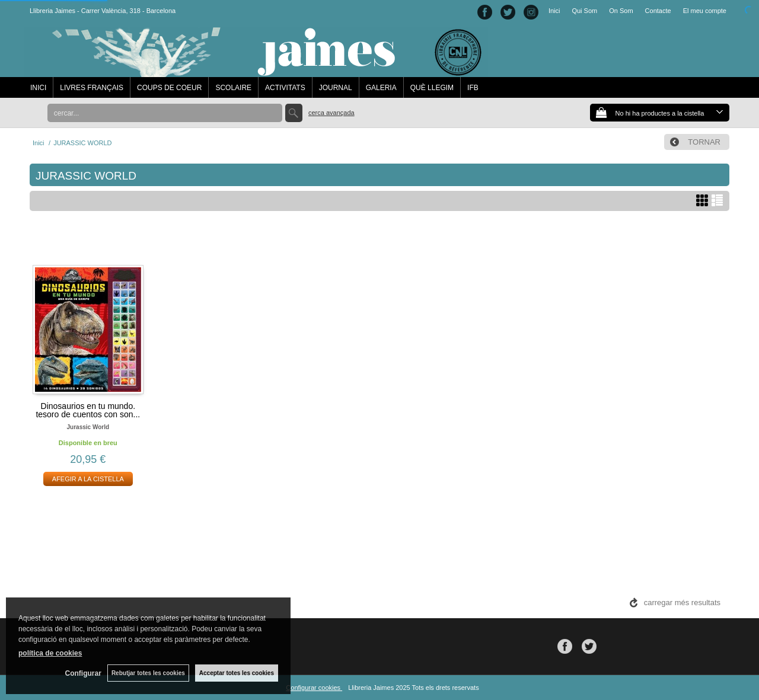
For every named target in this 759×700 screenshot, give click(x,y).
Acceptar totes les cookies (237, 673)
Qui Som (584, 11)
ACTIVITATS (285, 88)
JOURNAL (336, 88)
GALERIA (381, 88)
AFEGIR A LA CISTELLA (88, 479)
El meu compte (705, 11)
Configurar (83, 673)
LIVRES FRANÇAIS (92, 88)
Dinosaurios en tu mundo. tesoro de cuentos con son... (88, 410)
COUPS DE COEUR (169, 88)
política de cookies (50, 653)
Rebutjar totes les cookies (148, 673)
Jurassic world (88, 427)
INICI (38, 88)
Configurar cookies (314, 688)
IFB (473, 88)
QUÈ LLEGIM (432, 88)
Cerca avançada (331, 113)
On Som (621, 11)
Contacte (658, 11)
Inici (554, 11)
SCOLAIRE (233, 88)
